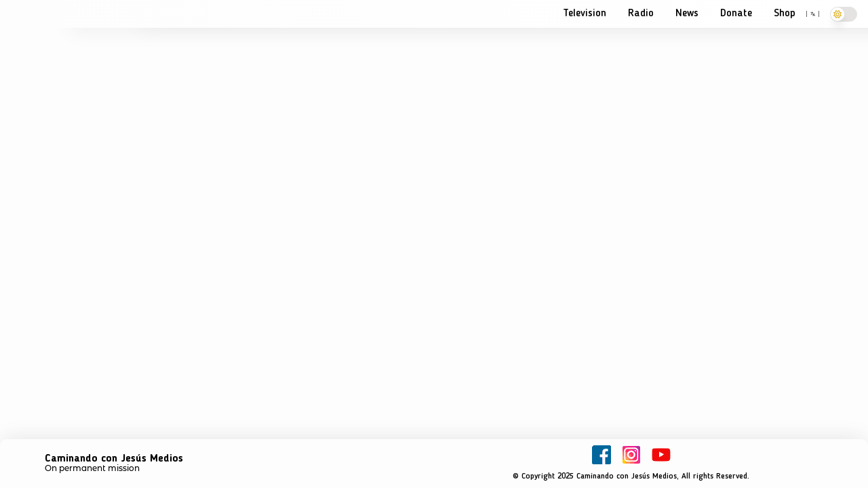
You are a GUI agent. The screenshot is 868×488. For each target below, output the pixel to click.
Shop (785, 14)
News (687, 14)
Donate (736, 14)
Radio (641, 14)
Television (585, 14)
